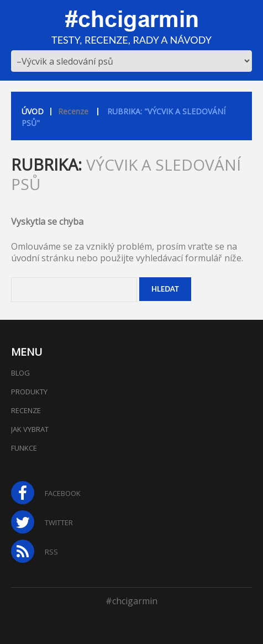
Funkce (24, 448)
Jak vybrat (30, 429)
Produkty (29, 392)
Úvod (33, 111)
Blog (20, 373)
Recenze (73, 111)
